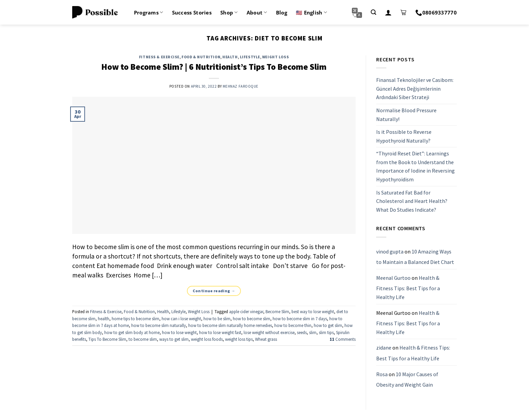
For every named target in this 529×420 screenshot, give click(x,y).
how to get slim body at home (132, 332)
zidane (384, 348)
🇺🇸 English (311, 12)
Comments (343, 339)
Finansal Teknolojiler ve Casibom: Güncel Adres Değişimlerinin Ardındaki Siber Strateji (415, 88)
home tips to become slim (135, 319)
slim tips (326, 332)
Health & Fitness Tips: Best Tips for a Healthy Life (408, 287)
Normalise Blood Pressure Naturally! (406, 115)
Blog (282, 12)
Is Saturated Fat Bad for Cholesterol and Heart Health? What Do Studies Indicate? (412, 201)
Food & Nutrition (201, 57)
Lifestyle (250, 57)
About (257, 12)
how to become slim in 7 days (300, 319)
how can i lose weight (181, 319)
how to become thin (293, 325)
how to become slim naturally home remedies (230, 325)
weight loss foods (207, 339)
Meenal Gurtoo (393, 278)
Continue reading (214, 291)
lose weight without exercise (269, 332)
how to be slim (217, 319)
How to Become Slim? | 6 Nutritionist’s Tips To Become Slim (214, 67)
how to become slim (252, 319)
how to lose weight (179, 332)
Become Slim (277, 311)
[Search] (373, 12)
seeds (302, 332)
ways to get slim (174, 339)
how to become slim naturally (159, 325)
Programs (149, 12)
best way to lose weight (313, 311)
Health (230, 57)
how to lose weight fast (220, 332)
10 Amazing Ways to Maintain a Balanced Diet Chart (415, 257)
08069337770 (436, 12)
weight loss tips (239, 339)
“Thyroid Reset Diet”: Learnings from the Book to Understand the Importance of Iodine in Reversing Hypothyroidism (415, 167)
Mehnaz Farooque (241, 86)
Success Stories (192, 12)
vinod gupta (390, 251)
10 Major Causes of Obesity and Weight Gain (407, 380)
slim (313, 332)
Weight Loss (275, 57)
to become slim (143, 339)
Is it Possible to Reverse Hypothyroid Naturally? (404, 136)
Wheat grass (266, 339)
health (104, 319)
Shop (229, 12)
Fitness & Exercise (159, 57)
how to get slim (328, 325)
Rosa (382, 374)
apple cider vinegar (246, 311)
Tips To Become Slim (107, 339)
